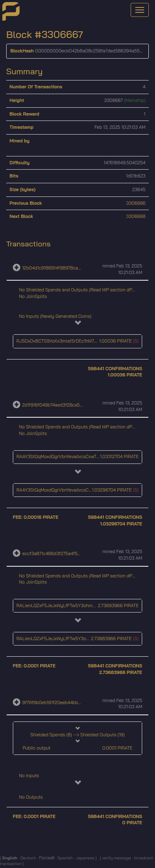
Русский (46, 858)
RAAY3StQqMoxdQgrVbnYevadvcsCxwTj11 (59, 456)
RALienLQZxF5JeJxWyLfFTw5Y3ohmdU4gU (62, 605)
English (11, 858)
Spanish (64, 858)
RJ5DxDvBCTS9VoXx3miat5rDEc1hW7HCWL (62, 341)
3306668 (136, 216)
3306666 (136, 203)
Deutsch (27, 858)
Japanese (85, 858)
